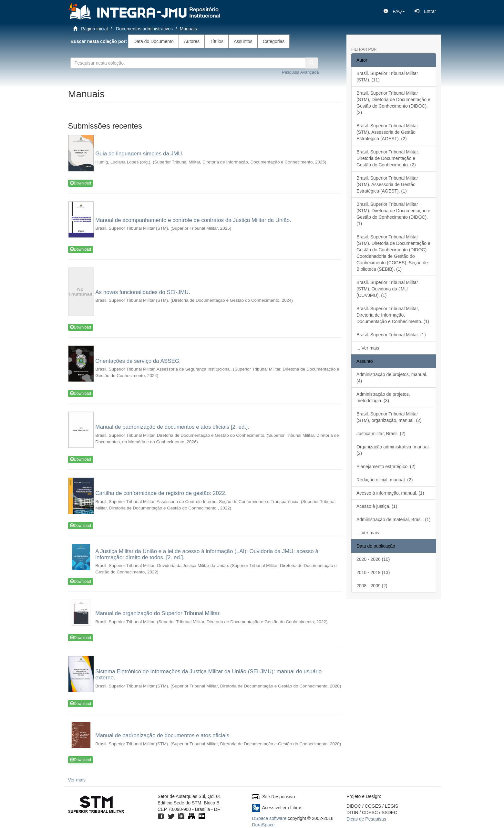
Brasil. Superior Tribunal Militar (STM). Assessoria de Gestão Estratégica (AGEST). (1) (387, 184)
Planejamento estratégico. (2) (386, 466)
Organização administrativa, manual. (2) (393, 450)
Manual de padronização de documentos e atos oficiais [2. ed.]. (172, 427)
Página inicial (94, 29)
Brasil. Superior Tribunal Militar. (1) (391, 335)
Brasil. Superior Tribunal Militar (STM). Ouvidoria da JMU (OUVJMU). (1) (387, 289)
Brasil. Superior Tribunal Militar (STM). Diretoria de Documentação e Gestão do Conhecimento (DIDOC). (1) (393, 214)
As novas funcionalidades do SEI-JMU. (143, 292)
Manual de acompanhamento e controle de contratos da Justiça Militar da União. (193, 220)
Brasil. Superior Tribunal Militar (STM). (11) (387, 77)
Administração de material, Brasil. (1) (394, 519)
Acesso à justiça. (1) (377, 506)
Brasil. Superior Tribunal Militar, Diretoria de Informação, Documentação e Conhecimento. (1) (393, 315)
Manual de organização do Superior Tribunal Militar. (158, 613)
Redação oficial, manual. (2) (385, 480)
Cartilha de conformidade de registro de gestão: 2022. (161, 493)
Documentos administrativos (144, 29)
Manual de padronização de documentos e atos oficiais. (163, 735)
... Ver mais (368, 348)
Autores (192, 41)
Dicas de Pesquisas (366, 819)
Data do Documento (154, 41)
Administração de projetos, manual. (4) (392, 378)
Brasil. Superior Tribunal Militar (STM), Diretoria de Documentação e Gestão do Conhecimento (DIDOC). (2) (393, 103)
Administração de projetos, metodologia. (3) (383, 397)
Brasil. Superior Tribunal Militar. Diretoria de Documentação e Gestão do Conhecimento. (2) (388, 158)
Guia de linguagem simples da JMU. (139, 154)
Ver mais (77, 780)
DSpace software (269, 818)
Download (81, 183)
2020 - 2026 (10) (373, 559)
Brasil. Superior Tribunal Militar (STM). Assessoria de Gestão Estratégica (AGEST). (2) (387, 132)
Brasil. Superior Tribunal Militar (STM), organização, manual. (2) (389, 417)
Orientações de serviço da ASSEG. (138, 361)
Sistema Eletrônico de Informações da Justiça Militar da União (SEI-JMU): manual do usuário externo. (208, 675)
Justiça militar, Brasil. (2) (381, 434)
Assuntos (243, 41)
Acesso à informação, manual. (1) (390, 493)
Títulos (217, 41)
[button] (394, 11)
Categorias (274, 41)
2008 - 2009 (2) (372, 586)
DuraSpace (263, 825)
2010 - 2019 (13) (373, 572)
